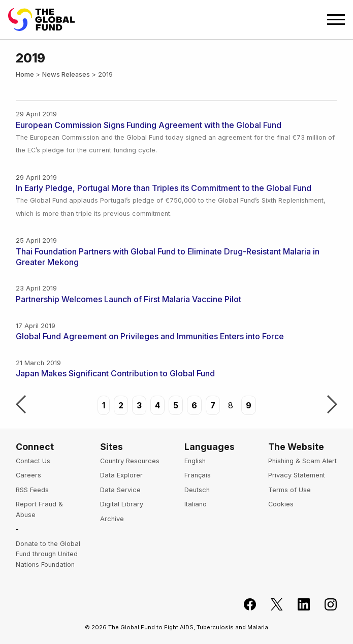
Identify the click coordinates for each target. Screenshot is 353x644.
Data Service (120, 490)
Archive (112, 519)
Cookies (281, 504)
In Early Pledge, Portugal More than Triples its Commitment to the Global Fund (164, 188)
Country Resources (130, 461)
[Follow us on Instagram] (325, 605)
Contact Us (33, 461)
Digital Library (122, 504)
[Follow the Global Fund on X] (271, 605)
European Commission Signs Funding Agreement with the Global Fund (149, 125)
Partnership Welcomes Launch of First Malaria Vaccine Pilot (129, 299)
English (195, 461)
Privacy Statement (297, 475)
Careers (28, 475)
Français (198, 475)
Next (332, 405)
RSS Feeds (32, 490)
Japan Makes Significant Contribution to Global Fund (115, 373)
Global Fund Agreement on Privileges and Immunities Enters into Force (150, 336)
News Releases (66, 74)
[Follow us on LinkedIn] (298, 605)
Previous (21, 405)
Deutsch (197, 490)
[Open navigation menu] (336, 20)
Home (25, 74)
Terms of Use (290, 490)
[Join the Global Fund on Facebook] (244, 605)
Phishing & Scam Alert (302, 461)
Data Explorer (121, 475)
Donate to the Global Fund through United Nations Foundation (48, 554)
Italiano (196, 504)
